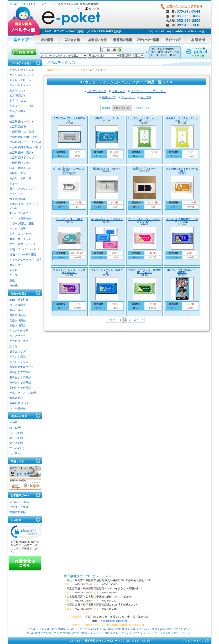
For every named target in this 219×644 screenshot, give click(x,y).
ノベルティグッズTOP (41, 629)
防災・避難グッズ (20, 168)
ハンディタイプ (97, 91)
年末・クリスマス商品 (23, 393)
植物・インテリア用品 (23, 255)
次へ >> (139, 320)
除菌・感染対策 (19, 300)
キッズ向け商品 (19, 331)
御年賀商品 (16, 398)
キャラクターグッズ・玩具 (26, 260)
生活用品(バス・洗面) (23, 132)
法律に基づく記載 (124, 629)
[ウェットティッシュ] (69, 70)
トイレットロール (20, 80)
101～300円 (16, 433)
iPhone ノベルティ (20, 213)
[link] (26, 533)
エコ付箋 (65, 633)
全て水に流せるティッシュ (88, 633)
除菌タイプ (109, 97)
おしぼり (146, 97)
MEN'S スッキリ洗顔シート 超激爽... (183, 271)
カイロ (14, 270)
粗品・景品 (16, 310)
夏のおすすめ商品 (20, 377)
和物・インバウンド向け (24, 249)
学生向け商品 (18, 326)
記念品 (14, 346)
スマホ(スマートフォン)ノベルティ (24, 206)
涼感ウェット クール (107, 118)
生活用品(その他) (20, 163)
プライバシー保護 (147, 629)
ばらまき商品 (18, 305)
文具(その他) (17, 111)
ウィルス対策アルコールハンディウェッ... (69, 170)
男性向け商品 (18, 315)
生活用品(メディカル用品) (25, 142)
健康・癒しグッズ (20, 239)
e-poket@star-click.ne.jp (114, 621)
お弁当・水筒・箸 (20, 178)
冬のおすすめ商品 (20, 388)
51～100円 (16, 428)
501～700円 (16, 443)
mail (177, 31)
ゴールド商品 (18, 408)
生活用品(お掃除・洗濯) (24, 137)
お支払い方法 (105, 629)
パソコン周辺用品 (20, 218)
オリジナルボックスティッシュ (173, 633)
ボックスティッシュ (22, 75)
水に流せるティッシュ (118, 633)
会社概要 (60, 629)
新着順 (106, 108)
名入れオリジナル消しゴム (43, 633)
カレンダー (16, 265)
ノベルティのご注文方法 (81, 629)
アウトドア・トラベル (23, 244)
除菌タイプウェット (144, 169)
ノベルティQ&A (19, 502)
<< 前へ (112, 320)
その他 (14, 286)
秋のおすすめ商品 (20, 382)
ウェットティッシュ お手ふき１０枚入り (144, 220)
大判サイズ (119, 91)
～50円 (14, 423)
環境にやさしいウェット (107, 169)
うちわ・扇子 (18, 229)
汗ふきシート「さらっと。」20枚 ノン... (182, 119)
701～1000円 (17, 448)
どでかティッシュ (143, 633)
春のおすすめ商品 (20, 372)
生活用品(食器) (18, 127)
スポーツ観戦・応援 (22, 224)
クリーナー (128, 97)
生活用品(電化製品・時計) (25, 147)
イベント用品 (18, 357)
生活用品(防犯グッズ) (23, 158)
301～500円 (16, 438)
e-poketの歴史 (166, 629)
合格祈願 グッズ (19, 403)
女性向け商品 (18, 320)
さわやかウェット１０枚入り (107, 219)
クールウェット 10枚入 (69, 219)
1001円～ (15, 454)
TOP (49, 70)
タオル (14, 183)
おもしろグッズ (19, 362)
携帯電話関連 (18, 199)
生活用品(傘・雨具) (21, 152)
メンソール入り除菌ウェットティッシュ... (182, 220)
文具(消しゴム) (18, 101)
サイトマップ (183, 629)
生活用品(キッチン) (21, 121)
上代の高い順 (141, 108)
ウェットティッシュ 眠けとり (107, 271)
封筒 (12, 116)
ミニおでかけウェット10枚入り (69, 119)
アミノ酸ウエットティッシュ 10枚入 (183, 170)
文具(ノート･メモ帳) (22, 106)
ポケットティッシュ (22, 70)
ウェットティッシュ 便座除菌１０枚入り (144, 271)
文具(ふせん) (17, 90)
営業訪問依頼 (18, 512)
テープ (14, 275)
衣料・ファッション (22, 189)
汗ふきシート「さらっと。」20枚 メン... (144, 119)
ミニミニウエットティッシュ (149, 91)
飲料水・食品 (18, 173)
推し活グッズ (18, 336)
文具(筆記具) (17, 96)
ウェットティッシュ (22, 85)
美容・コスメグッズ (22, 234)
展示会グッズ (18, 351)
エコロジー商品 (19, 341)
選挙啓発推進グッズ (22, 367)
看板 (12, 280)
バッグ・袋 (16, 194)
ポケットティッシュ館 (196, 641)
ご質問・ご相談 (19, 507)
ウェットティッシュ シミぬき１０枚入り (69, 271)
